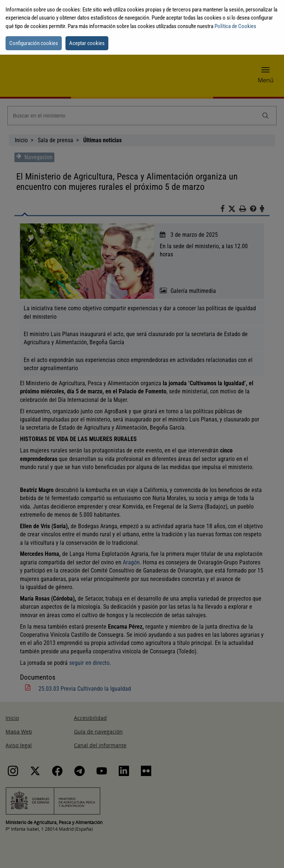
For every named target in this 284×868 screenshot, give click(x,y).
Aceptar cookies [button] (87, 43)
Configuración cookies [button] (34, 43)
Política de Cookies (235, 26)
